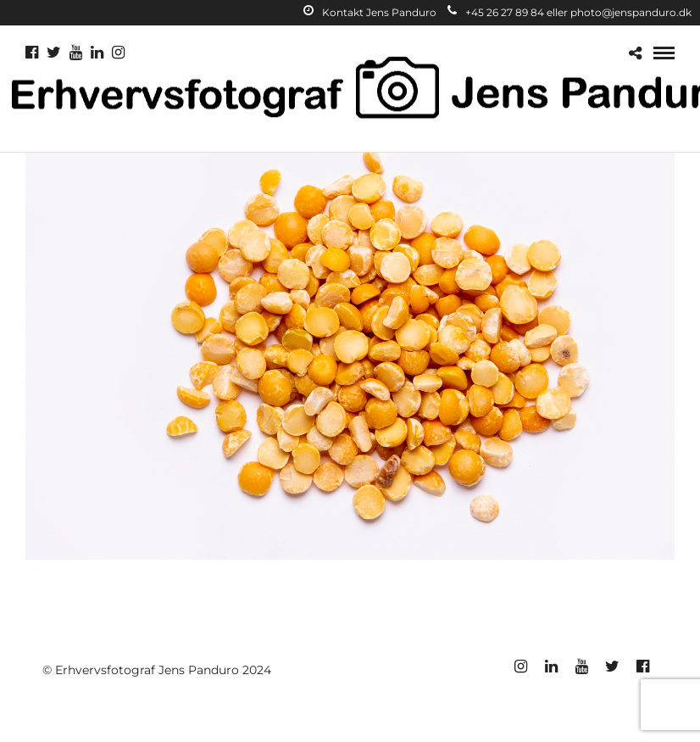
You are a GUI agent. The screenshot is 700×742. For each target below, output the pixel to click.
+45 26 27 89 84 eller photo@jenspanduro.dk (569, 12)
